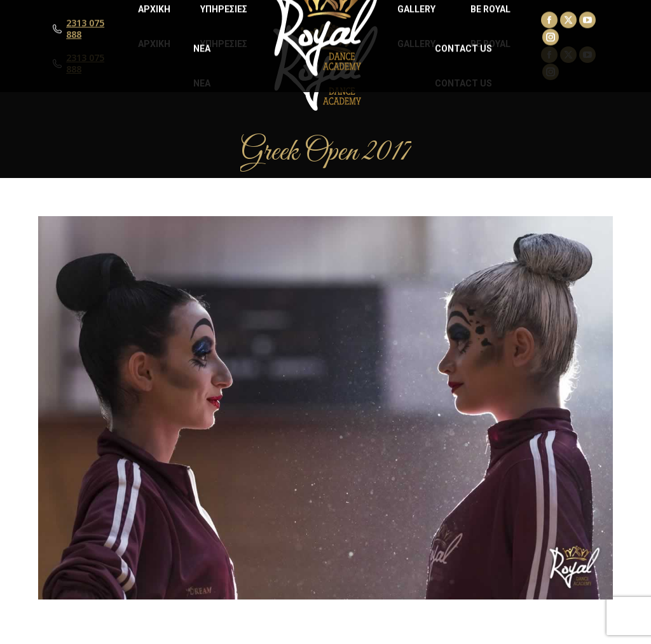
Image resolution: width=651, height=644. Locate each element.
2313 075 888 (85, 64)
